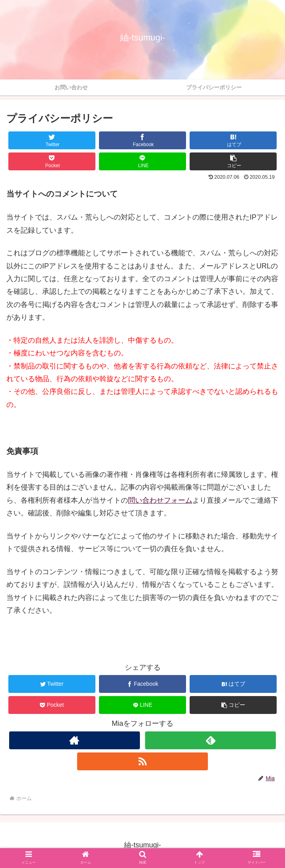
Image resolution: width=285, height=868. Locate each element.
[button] (233, 161)
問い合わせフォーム (160, 500)
